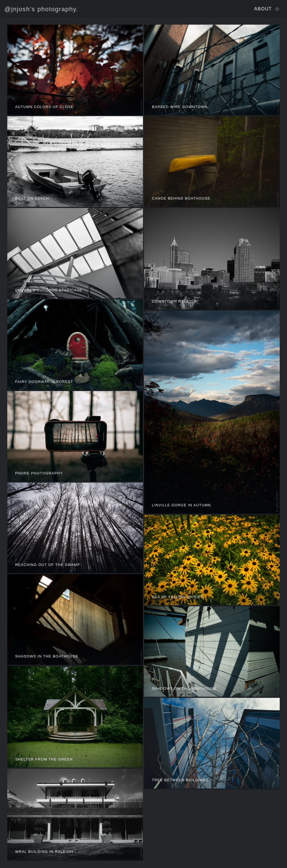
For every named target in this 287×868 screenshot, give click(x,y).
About (263, 9)
